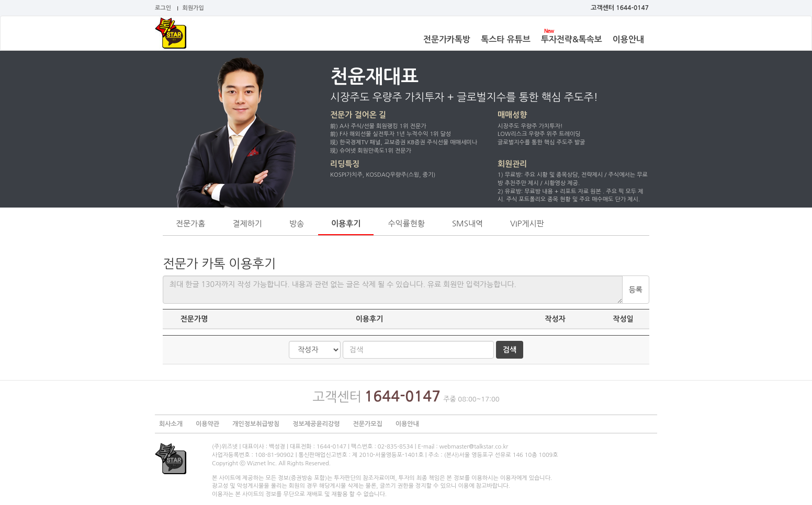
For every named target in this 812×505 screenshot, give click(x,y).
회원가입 (193, 8)
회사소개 (171, 424)
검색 (510, 350)
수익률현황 (406, 223)
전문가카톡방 (447, 39)
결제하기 (247, 223)
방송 (297, 223)
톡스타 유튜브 (506, 39)
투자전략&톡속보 (572, 39)
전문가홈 (190, 223)
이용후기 (346, 223)
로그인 (163, 8)
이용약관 (207, 424)
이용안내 (628, 39)
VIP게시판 (527, 223)
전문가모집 (367, 424)
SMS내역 (467, 223)
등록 (636, 290)
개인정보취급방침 (256, 424)
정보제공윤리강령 (316, 424)
